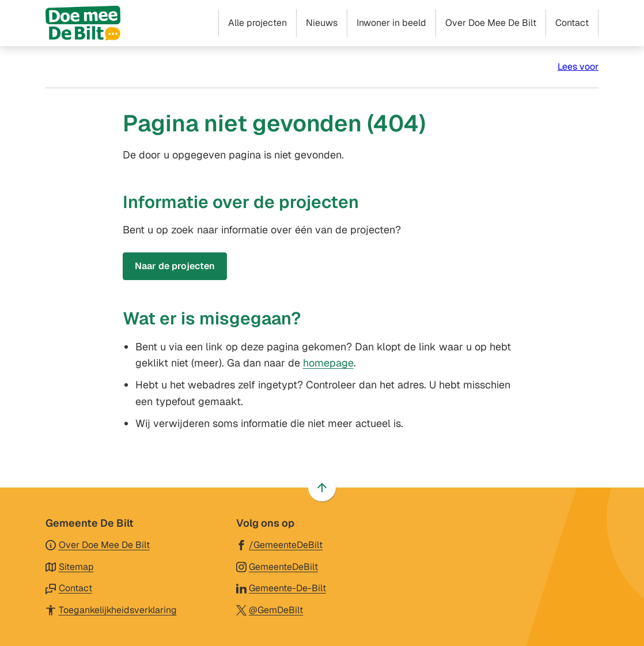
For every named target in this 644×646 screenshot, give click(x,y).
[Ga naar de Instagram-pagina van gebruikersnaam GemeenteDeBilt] (277, 566)
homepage (328, 363)
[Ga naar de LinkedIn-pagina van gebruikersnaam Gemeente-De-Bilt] (281, 588)
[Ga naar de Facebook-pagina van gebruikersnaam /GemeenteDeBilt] (280, 544)
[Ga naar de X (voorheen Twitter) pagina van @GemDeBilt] (270, 609)
